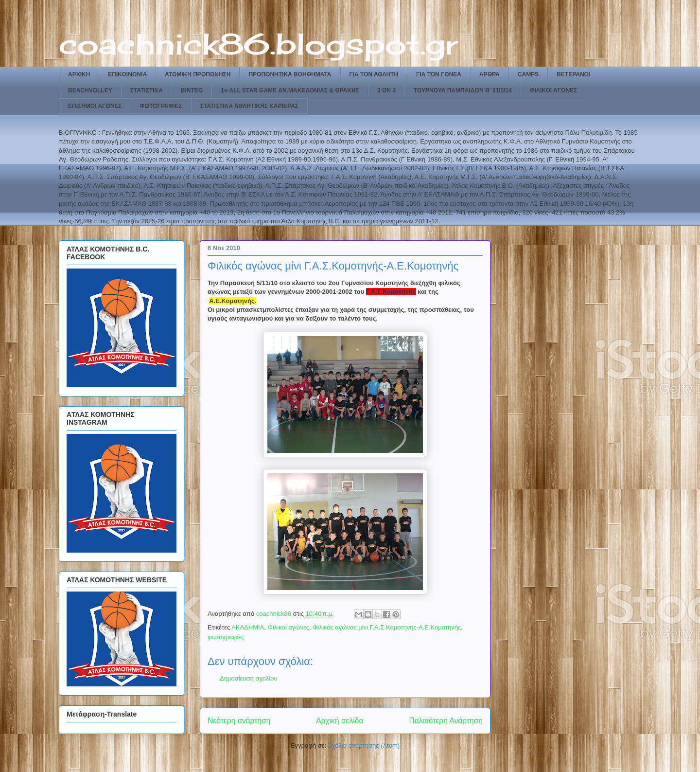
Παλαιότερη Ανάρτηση (446, 721)
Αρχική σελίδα (340, 721)
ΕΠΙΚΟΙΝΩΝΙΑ (127, 74)
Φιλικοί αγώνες (289, 627)
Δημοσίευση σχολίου (249, 678)
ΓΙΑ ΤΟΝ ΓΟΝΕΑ (439, 74)
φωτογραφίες (226, 637)
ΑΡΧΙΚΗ (79, 74)
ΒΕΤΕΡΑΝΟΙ (573, 74)
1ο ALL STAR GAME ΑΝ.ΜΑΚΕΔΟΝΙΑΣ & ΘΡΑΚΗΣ (290, 90)
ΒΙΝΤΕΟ (192, 90)
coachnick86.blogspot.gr (258, 44)
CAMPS (528, 74)
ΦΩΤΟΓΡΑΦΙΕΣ (161, 106)
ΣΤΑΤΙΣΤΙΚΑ (147, 90)
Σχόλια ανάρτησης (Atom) (364, 745)
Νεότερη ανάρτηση (239, 721)
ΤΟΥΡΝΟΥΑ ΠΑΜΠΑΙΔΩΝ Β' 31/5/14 (463, 90)
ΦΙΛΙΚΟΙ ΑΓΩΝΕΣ (554, 90)
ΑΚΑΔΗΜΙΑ (248, 627)
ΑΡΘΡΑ (490, 74)
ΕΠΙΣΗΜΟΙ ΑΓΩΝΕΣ (95, 106)
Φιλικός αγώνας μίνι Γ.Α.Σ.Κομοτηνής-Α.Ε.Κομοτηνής (387, 627)
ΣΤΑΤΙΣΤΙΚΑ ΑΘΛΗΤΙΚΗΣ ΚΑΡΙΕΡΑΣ (249, 106)
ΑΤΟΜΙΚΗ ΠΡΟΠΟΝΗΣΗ (198, 74)
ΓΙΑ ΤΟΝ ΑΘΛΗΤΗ (374, 74)
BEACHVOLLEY (90, 90)
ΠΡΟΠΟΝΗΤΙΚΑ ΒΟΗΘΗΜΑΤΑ (290, 74)
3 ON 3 (386, 90)
